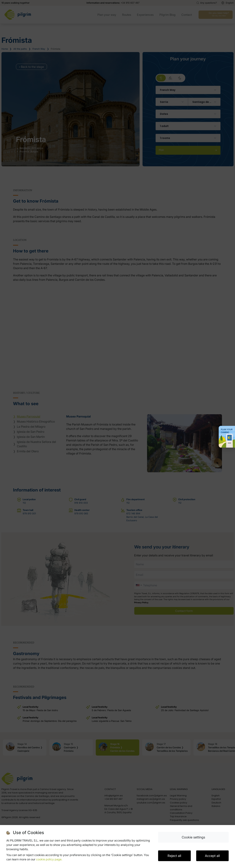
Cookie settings (193, 837)
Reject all (174, 856)
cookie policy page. (49, 859)
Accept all (212, 856)
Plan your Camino (227, 431)
